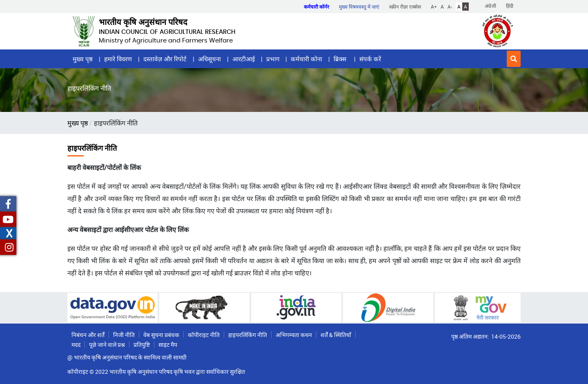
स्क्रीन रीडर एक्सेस (405, 7)
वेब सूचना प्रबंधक (161, 335)
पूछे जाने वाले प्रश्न (107, 345)
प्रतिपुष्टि (142, 345)
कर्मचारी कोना (306, 59)
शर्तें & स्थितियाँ (336, 335)
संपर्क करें (370, 59)
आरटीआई (244, 59)
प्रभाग (273, 59)
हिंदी (510, 6)
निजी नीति (124, 335)
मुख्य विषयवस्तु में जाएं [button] (359, 7)
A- (450, 7)
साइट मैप (168, 345)
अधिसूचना (209, 59)
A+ (434, 7)
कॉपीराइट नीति (204, 335)
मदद (76, 345)
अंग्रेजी (490, 6)
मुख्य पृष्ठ (83, 59)
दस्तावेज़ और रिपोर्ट (165, 59)
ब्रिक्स (341, 59)
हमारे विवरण (118, 59)
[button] (514, 59)
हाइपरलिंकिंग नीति (248, 335)
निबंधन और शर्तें (88, 335)
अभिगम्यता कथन (294, 335)
